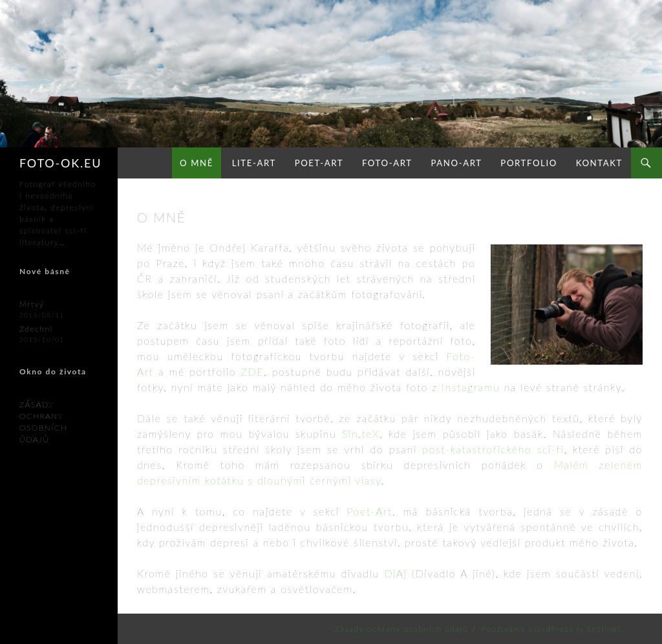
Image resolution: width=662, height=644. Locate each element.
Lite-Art (254, 163)
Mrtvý (32, 304)
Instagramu (471, 387)
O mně (197, 163)
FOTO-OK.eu (60, 163)
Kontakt (599, 163)
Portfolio (529, 163)
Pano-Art (456, 163)
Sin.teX (361, 434)
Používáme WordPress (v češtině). (553, 629)
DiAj (395, 573)
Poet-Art (319, 163)
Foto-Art (387, 163)
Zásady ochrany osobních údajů (401, 629)
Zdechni (36, 329)
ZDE (252, 371)
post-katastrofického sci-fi (493, 449)
